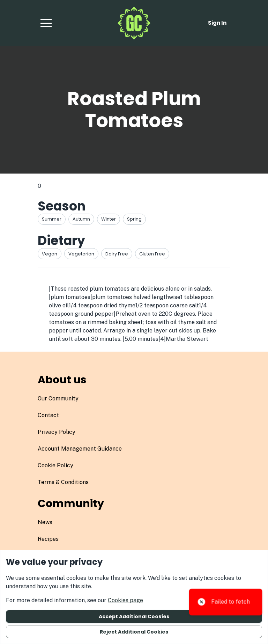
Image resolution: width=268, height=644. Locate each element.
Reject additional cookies (134, 632)
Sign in (217, 23)
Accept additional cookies (134, 616)
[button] (46, 23)
